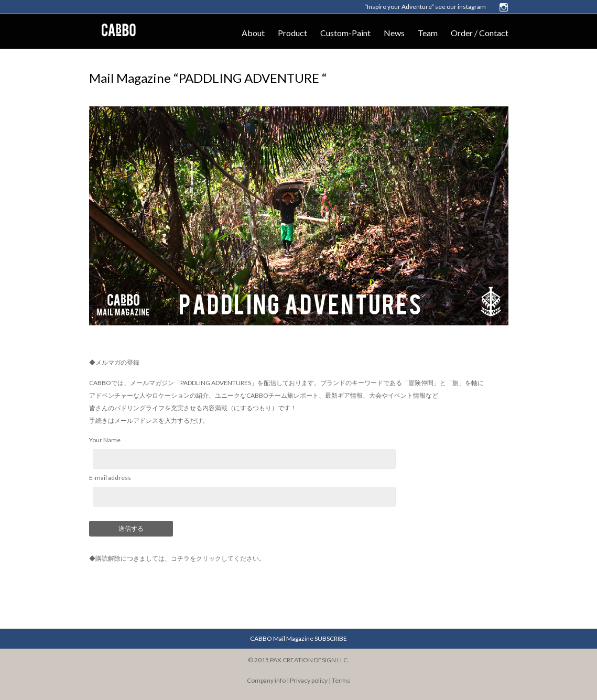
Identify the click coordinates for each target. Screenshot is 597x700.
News (394, 33)
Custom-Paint (345, 33)
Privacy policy (309, 680)
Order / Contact (480, 33)
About (253, 33)
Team (428, 33)
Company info (266, 680)
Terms (341, 680)
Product (292, 33)
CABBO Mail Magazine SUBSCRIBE (299, 638)
